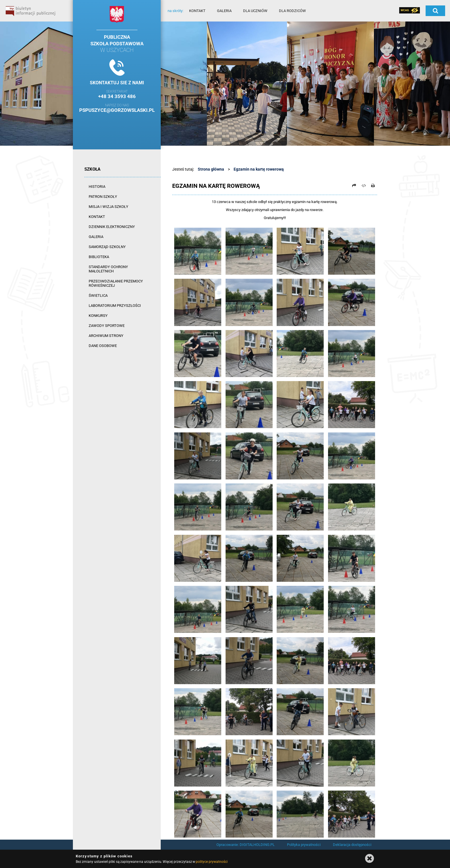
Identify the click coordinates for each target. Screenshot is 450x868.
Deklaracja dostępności (352, 845)
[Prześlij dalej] (354, 186)
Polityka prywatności (304, 845)
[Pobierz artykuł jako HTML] (364, 186)
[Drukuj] (373, 186)
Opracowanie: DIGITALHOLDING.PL (246, 845)
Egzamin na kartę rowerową (259, 169)
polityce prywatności (212, 862)
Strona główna (211, 169)
